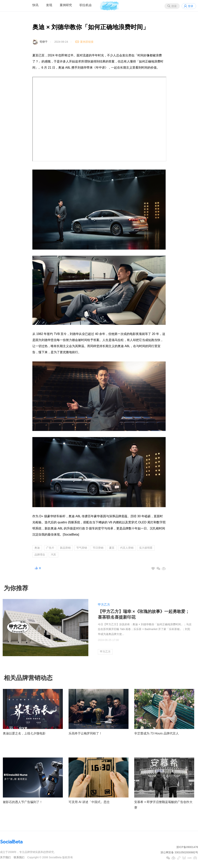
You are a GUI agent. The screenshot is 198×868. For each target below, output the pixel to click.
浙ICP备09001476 (187, 847)
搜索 (174, 6)
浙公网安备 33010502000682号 (179, 852)
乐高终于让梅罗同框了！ (85, 733)
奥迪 (37, 548)
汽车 (53, 555)
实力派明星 (146, 548)
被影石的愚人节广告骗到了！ (23, 802)
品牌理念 (40, 555)
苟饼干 (44, 42)
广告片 (50, 548)
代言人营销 (127, 548)
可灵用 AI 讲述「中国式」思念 (89, 802)
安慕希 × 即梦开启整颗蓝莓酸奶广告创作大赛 (163, 805)
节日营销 (98, 548)
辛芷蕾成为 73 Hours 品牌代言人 (156, 733)
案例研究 (66, 5)
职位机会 (86, 5)
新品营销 (65, 548)
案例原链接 (87, 42)
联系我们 (19, 857)
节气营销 (82, 548)
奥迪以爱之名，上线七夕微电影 (24, 733)
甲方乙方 (104, 605)
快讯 (35, 5)
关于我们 (5, 857)
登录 (191, 6)
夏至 (112, 548)
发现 (49, 5)
